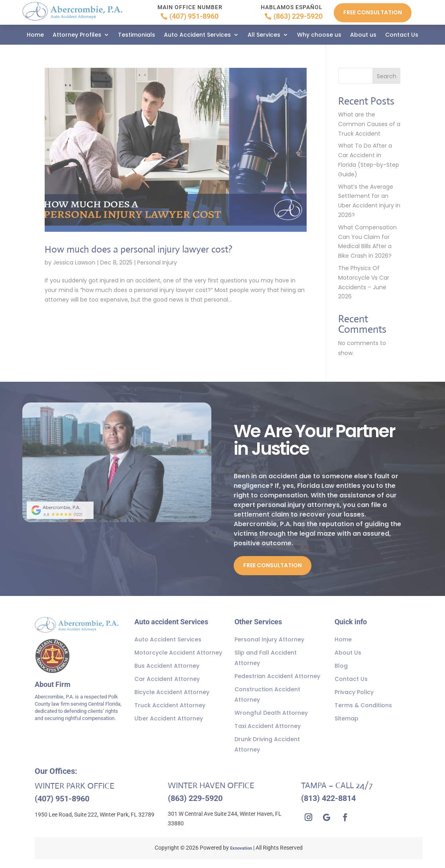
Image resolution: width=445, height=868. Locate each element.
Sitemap (347, 718)
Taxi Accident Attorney (268, 726)
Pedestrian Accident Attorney (277, 676)
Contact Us (402, 35)
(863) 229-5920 (298, 16)
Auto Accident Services (197, 35)
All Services (264, 35)
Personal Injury (157, 262)
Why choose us (319, 35)
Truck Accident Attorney (170, 705)
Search (387, 76)
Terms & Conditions (363, 705)
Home (35, 35)
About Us (348, 653)
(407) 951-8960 (194, 16)
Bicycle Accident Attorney (172, 692)
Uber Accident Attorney (169, 718)
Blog (341, 666)
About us (363, 35)
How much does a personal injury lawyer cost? (146, 249)
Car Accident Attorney (167, 679)
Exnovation (241, 848)
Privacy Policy (354, 692)
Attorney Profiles (77, 35)
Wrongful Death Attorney (271, 713)
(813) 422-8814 (328, 798)
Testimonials (137, 35)
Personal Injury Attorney (269, 639)
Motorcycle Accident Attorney (178, 653)
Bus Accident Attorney (167, 666)
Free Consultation (373, 12)
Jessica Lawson (74, 262)
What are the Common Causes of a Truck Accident (369, 124)
